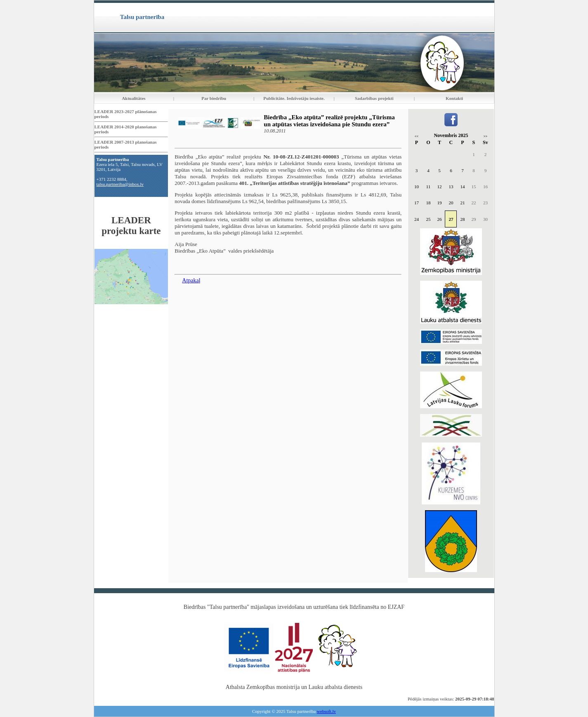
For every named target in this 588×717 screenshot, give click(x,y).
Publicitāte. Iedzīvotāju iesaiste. (294, 98)
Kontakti (454, 98)
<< (417, 136)
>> (485, 136)
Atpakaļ (191, 280)
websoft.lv (326, 711)
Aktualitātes (133, 98)
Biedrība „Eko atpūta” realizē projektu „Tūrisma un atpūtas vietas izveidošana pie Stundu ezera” (329, 121)
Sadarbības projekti (374, 98)
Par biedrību (214, 98)
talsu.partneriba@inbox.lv (120, 184)
